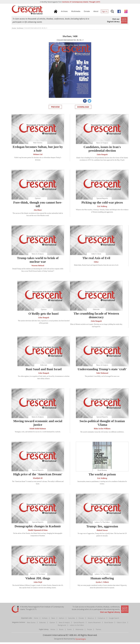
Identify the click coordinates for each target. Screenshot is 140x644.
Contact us (101, 620)
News (53, 620)
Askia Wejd (38, 584)
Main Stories (31, 624)
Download (83, 109)
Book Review (109, 624)
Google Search (114, 620)
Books (61, 631)
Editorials (43, 624)
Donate (81, 620)
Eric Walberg (102, 208)
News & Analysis (64, 624)
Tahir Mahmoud (102, 375)
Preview (55, 109)
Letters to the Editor (77, 627)
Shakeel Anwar (102, 532)
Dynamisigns (81, 641)
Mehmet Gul (38, 156)
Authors (62, 620)
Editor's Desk (121, 624)
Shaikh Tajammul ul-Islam (38, 532)
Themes (98, 631)
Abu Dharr (38, 212)
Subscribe (71, 620)
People (90, 631)
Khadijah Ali (38, 480)
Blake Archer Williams (102, 430)
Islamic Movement (94, 624)
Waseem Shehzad (38, 267)
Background (62, 627)
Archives (45, 620)
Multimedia (79, 631)
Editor (96, 264)
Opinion (52, 624)
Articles (53, 631)
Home (36, 620)
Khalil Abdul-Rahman (38, 430)
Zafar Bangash (102, 156)
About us (91, 620)
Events (70, 631)
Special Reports (79, 624)
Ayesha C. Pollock (102, 584)
